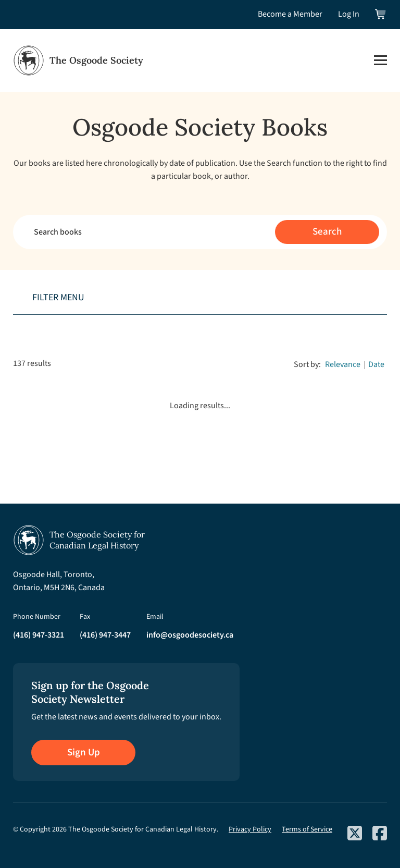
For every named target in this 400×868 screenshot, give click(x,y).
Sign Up (84, 753)
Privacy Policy (250, 829)
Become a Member (290, 14)
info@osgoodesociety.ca (190, 635)
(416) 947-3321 (39, 635)
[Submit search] (327, 232)
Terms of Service (307, 829)
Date (376, 364)
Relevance (343, 364)
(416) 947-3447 (105, 635)
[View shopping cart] (381, 14)
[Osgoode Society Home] (78, 60)
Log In (349, 14)
